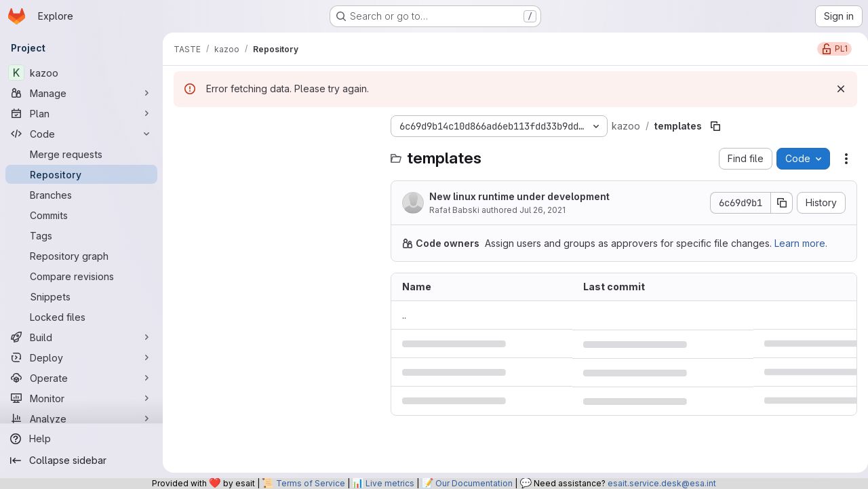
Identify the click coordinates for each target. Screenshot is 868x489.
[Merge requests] (81, 154)
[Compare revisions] (81, 276)
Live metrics (390, 483)
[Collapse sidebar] (81, 461)
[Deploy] (81, 357)
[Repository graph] (81, 256)
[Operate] (81, 378)
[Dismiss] (835, 89)
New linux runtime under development (519, 196)
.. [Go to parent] (404, 315)
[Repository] (81, 174)
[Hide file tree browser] (184, 126)
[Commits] (81, 215)
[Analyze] (81, 418)
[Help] (81, 439)
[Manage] (81, 93)
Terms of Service (311, 483)
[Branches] (81, 195)
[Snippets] (81, 296)
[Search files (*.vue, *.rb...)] (275, 153)
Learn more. (801, 243)
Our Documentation (474, 483)
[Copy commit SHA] (776, 203)
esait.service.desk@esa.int (662, 483)
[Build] (81, 337)
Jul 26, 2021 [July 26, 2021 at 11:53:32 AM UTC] (542, 210)
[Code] (81, 134)
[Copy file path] (715, 126)
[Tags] (81, 235)
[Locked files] (81, 317)
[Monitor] (81, 398)
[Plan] (81, 113)
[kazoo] (81, 73)
